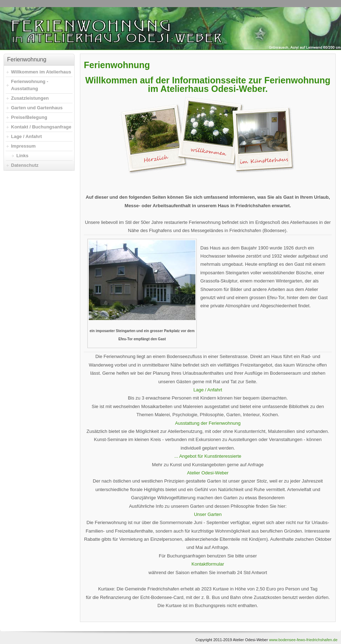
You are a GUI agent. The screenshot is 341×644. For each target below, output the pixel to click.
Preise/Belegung (29, 117)
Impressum (23, 146)
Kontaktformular (208, 564)
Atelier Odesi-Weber (208, 473)
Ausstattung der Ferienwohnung (208, 423)
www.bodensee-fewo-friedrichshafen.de (303, 640)
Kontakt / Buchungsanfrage (41, 127)
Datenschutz (25, 165)
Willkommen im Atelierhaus (41, 72)
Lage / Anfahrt (208, 390)
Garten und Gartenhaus (37, 108)
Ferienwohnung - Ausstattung (30, 85)
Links (22, 156)
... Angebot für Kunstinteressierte (208, 456)
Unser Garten (208, 514)
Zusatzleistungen (30, 98)
